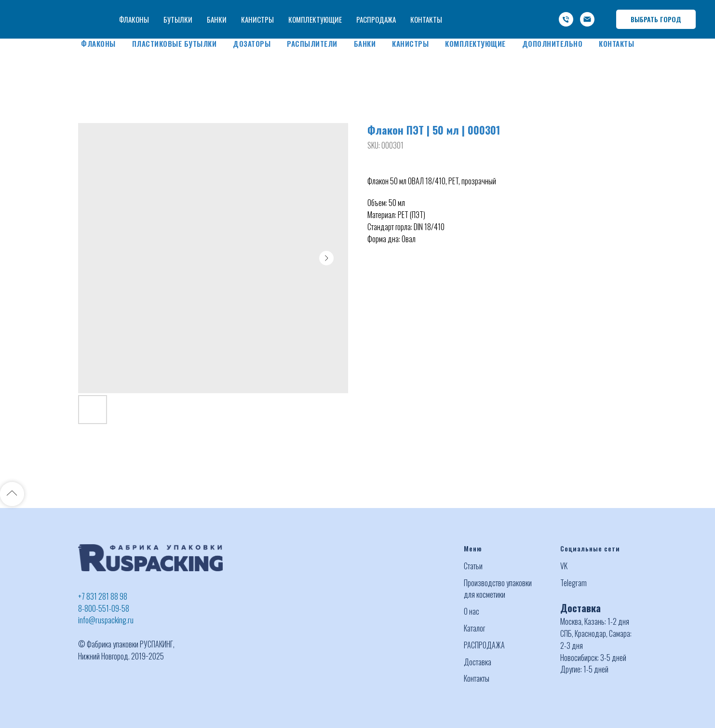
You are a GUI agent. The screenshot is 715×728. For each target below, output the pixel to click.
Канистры (410, 43)
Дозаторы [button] (252, 43)
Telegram (573, 583)
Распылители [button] (312, 43)
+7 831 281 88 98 (103, 596)
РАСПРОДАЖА (484, 645)
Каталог (474, 628)
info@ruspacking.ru (509, 20)
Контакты (616, 43)
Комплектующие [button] (475, 43)
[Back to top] (12, 494)
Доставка (478, 662)
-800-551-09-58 (513, 9)
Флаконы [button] (98, 43)
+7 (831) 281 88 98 (451, 9)
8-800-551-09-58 (104, 608)
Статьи (473, 566)
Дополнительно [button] (553, 43)
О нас (472, 611)
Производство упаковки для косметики (498, 589)
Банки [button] (365, 43)
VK (564, 566)
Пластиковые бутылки (175, 43)
